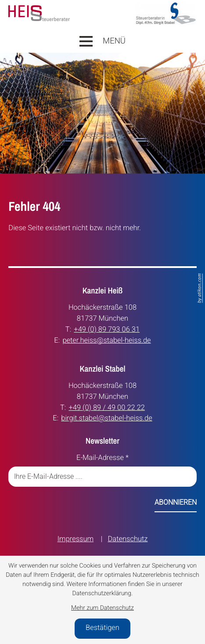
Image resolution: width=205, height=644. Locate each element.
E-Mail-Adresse (102, 458)
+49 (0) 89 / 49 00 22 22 (107, 407)
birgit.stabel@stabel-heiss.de (107, 418)
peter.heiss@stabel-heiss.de (106, 340)
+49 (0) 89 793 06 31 (107, 329)
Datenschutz (128, 539)
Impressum (76, 539)
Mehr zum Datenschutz (102, 608)
